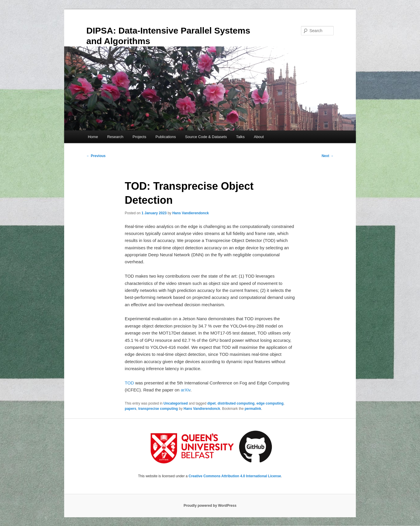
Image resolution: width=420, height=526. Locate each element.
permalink (253, 409)
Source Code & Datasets (206, 137)
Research (115, 137)
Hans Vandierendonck (191, 213)
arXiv (186, 390)
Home (93, 137)
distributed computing (236, 403)
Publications (166, 137)
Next (328, 156)
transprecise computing (158, 409)
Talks (240, 137)
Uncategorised (176, 403)
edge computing (270, 403)
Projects (140, 137)
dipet (212, 403)
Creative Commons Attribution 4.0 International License (235, 476)
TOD (129, 383)
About (259, 137)
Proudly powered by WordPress (210, 506)
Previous (96, 156)
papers (131, 409)
